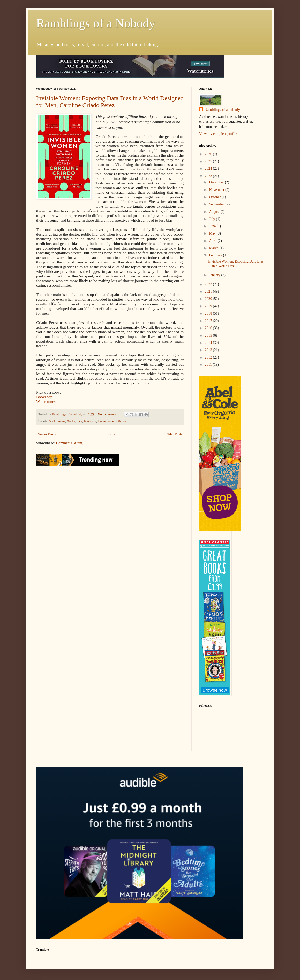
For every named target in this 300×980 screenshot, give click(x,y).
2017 (209, 321)
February (216, 255)
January (215, 275)
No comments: (108, 414)
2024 (209, 169)
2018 (209, 313)
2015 (209, 335)
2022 (209, 284)
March (214, 248)
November (217, 190)
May (213, 233)
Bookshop (44, 397)
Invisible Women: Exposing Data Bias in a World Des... (236, 264)
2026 (209, 154)
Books (71, 421)
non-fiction (119, 421)
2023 (209, 176)
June (213, 226)
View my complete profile (218, 134)
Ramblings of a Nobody (96, 23)
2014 (209, 343)
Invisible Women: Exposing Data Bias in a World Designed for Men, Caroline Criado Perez (110, 102)
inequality (104, 421)
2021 (209, 291)
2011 (209, 365)
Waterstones (46, 402)
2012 (209, 357)
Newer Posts (47, 434)
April (213, 241)
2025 (209, 161)
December (217, 182)
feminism (90, 421)
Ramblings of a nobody (222, 110)
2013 (209, 350)
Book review (57, 421)
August (215, 212)
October (215, 197)
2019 (209, 306)
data (80, 421)
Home (111, 434)
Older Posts (174, 434)
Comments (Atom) (70, 443)
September (217, 204)
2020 (209, 299)
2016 (209, 328)
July (212, 219)
